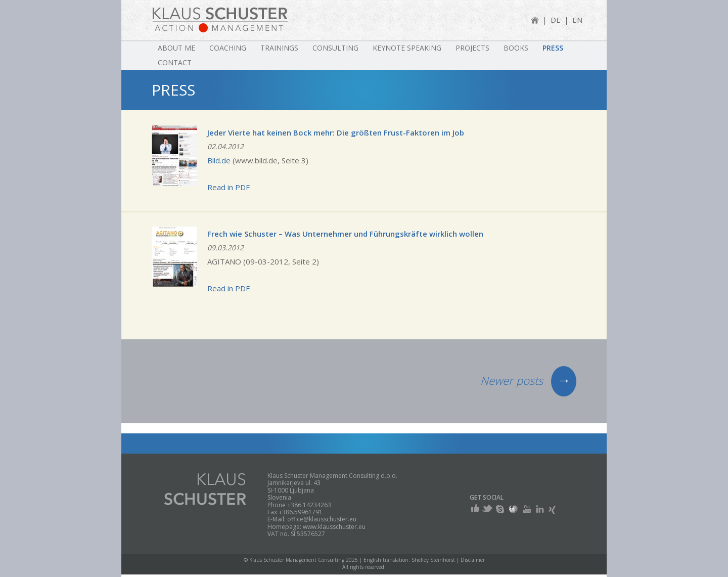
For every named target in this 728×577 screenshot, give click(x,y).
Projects (472, 48)
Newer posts (528, 380)
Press (553, 48)
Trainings (279, 48)
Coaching (228, 48)
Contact (175, 62)
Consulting (335, 48)
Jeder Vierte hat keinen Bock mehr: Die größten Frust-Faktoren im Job (336, 132)
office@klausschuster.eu (322, 519)
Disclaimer (473, 560)
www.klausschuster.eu (334, 527)
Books (516, 48)
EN (577, 20)
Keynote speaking (407, 48)
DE (556, 20)
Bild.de (219, 160)
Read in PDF (229, 187)
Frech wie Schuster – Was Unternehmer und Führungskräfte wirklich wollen (345, 234)
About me (176, 48)
